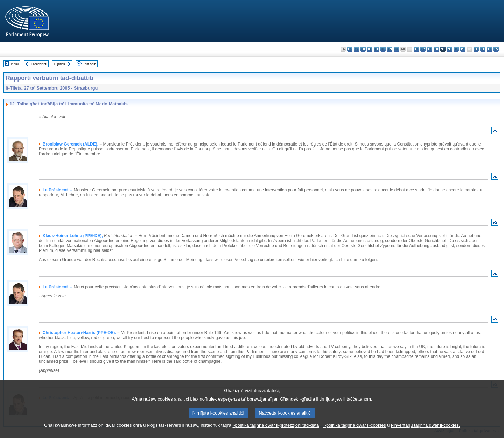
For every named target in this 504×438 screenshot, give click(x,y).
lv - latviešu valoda (423, 49)
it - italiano (416, 49)
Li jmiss (59, 64)
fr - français (396, 49)
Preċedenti (39, 64)
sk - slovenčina (476, 49)
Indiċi (15, 64)
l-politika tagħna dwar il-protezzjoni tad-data (276, 434)
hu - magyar (436, 49)
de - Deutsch (370, 49)
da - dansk (363, 49)
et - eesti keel (376, 49)
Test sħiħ (90, 64)
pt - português (463, 49)
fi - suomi (489, 49)
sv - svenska (496, 49)
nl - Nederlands (450, 49)
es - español (350, 49)
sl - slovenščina (483, 49)
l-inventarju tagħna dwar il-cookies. (425, 434)
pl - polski (456, 49)
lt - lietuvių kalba (430, 49)
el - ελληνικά (383, 49)
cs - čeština (356, 49)
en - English (390, 49)
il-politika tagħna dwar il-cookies (354, 434)
